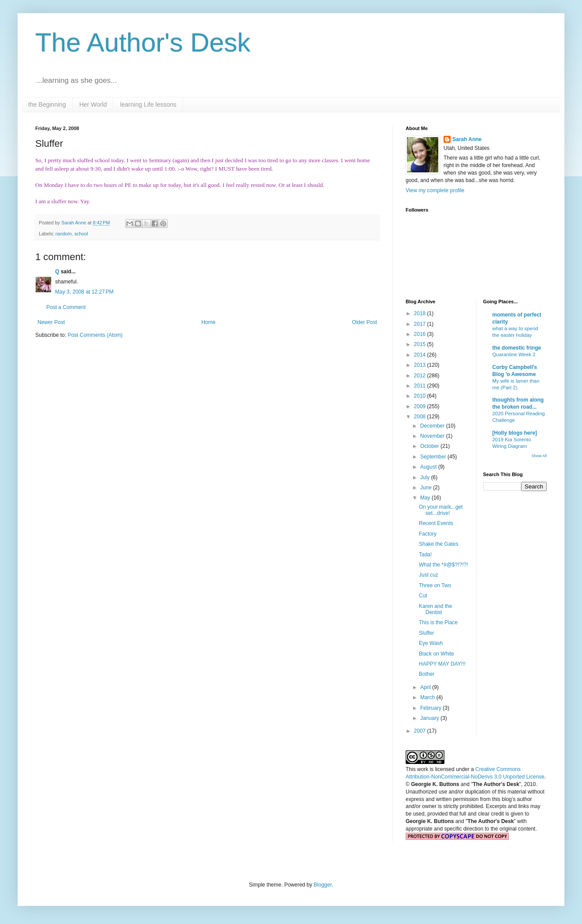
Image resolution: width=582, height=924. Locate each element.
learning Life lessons (148, 104)
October (430, 446)
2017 (421, 324)
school (81, 234)
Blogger (323, 885)
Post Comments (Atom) (95, 335)
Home (209, 322)
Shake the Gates (438, 544)
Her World (93, 104)
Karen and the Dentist (435, 609)
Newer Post (51, 322)
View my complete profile (435, 190)
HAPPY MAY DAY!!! (442, 664)
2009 (421, 406)
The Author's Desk (143, 43)
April (426, 687)
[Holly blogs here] (515, 433)
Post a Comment (66, 307)
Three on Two (435, 585)
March (428, 697)
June (427, 488)
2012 (421, 376)
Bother (427, 674)
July (426, 477)
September (434, 457)
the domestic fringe (517, 348)
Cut (423, 596)
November (433, 436)
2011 (421, 386)
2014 (421, 355)
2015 (421, 344)
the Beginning (47, 104)
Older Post (364, 322)
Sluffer (426, 633)
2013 (421, 365)
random (64, 234)
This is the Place (438, 622)
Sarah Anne (467, 139)
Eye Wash (431, 643)
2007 (421, 731)
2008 (421, 417)
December (433, 426)
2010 (421, 396)
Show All (539, 456)
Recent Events (436, 523)
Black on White (436, 654)
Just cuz (429, 575)
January (430, 718)
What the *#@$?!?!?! (444, 565)
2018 (421, 313)
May (426, 498)
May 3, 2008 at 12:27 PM (84, 292)
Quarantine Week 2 (514, 354)
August (429, 467)
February (431, 708)
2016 (421, 334)
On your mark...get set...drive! (441, 510)
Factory (428, 534)
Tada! (425, 555)
